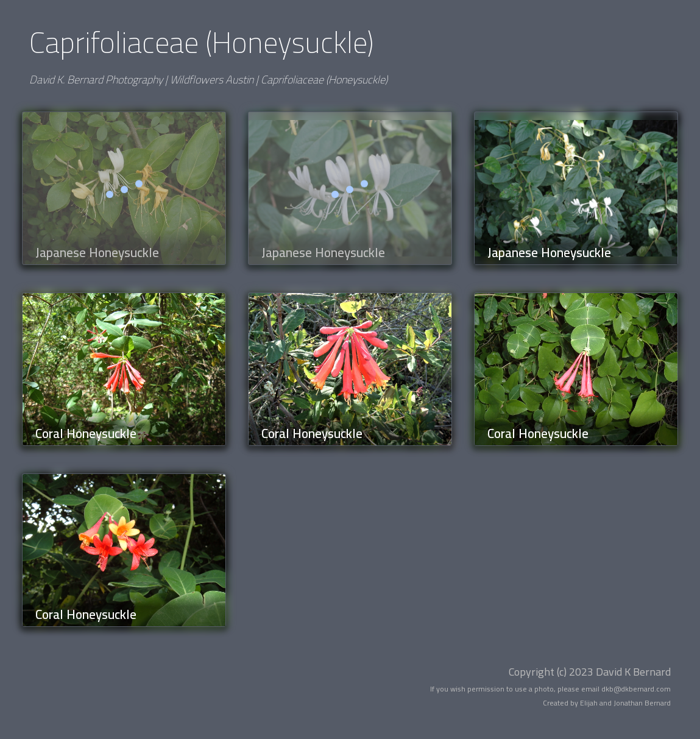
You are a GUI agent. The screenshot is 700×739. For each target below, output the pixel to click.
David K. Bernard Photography (96, 80)
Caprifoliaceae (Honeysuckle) (324, 80)
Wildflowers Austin (212, 80)
